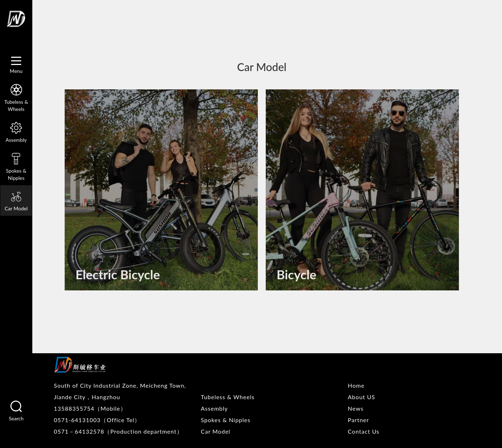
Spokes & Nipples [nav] (16, 166)
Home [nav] (356, 385)
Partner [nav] (359, 420)
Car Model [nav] (16, 200)
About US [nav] (362, 397)
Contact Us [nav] (364, 431)
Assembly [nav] (16, 131)
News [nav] (356, 408)
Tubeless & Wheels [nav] (16, 97)
